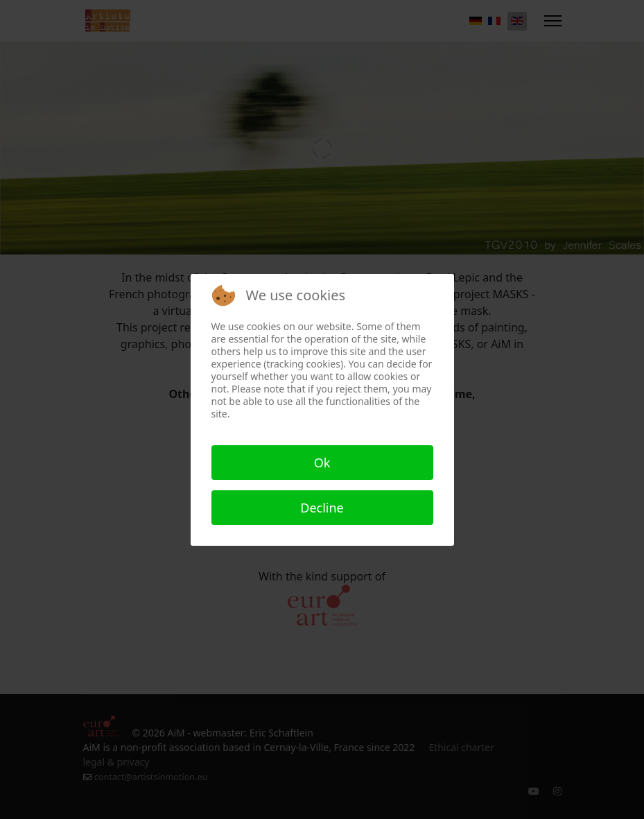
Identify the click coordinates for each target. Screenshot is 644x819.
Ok (322, 463)
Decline (322, 508)
